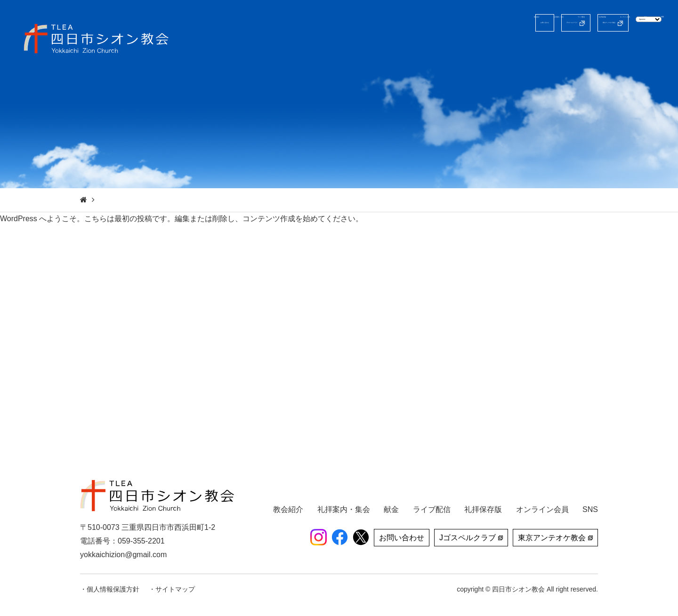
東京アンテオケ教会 (529, 23)
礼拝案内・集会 (408, 49)
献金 (627, 49)
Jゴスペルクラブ (442, 23)
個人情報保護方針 (113, 589)
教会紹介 (353, 49)
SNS (656, 49)
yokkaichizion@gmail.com (123, 555)
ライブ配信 (468, 49)
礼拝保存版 (519, 49)
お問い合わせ (370, 23)
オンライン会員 (579, 49)
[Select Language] (621, 22)
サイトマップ (175, 589)
